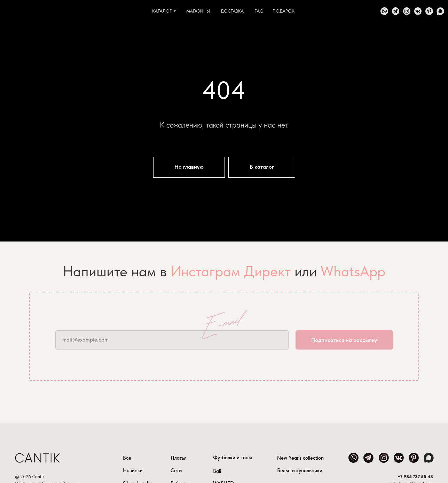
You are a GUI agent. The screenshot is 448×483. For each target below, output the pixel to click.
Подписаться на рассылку (344, 340)
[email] (172, 340)
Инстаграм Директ (231, 271)
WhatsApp (353, 271)
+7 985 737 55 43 (415, 477)
